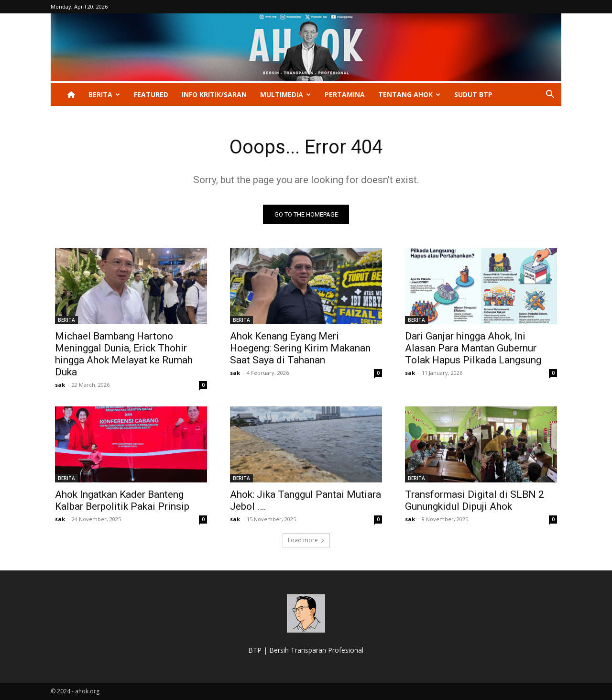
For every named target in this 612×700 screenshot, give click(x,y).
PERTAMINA (345, 94)
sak (60, 385)
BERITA (104, 94)
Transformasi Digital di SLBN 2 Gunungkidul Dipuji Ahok (475, 500)
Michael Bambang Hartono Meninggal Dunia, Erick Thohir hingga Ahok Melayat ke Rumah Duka (124, 354)
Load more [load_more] (306, 540)
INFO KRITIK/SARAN (214, 94)
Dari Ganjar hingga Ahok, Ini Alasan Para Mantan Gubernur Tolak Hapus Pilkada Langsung (473, 348)
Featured (151, 94)
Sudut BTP (473, 94)
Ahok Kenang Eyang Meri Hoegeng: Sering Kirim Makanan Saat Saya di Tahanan (300, 348)
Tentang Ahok (409, 94)
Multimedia (285, 94)
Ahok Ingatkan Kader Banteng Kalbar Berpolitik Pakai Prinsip (122, 500)
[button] (550, 95)
